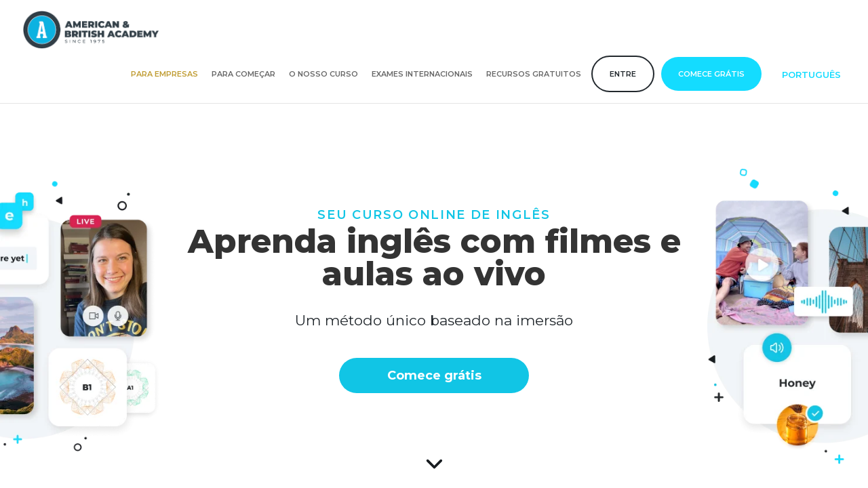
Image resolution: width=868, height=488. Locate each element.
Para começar (243, 74)
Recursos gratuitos (534, 74)
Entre (623, 74)
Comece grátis (711, 74)
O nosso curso (323, 74)
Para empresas (164, 74)
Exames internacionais (422, 74)
